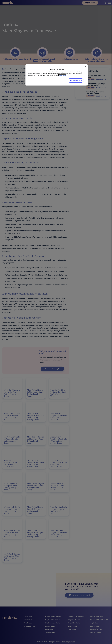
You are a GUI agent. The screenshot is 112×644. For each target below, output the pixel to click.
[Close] (85, 67)
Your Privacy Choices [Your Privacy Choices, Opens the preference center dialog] (76, 80)
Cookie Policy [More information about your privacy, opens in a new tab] (62, 75)
